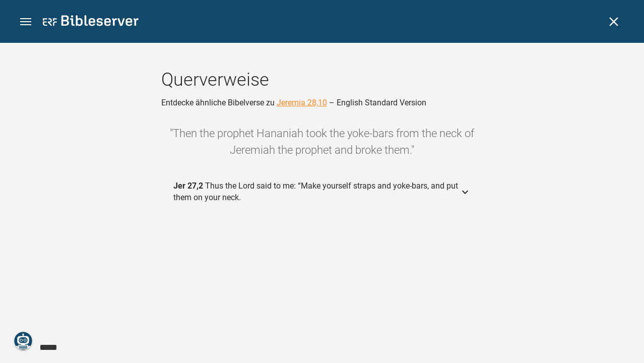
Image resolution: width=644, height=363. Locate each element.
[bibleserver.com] (91, 22)
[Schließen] (614, 22)
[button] (26, 22)
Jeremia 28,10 (302, 103)
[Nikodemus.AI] (23, 341)
